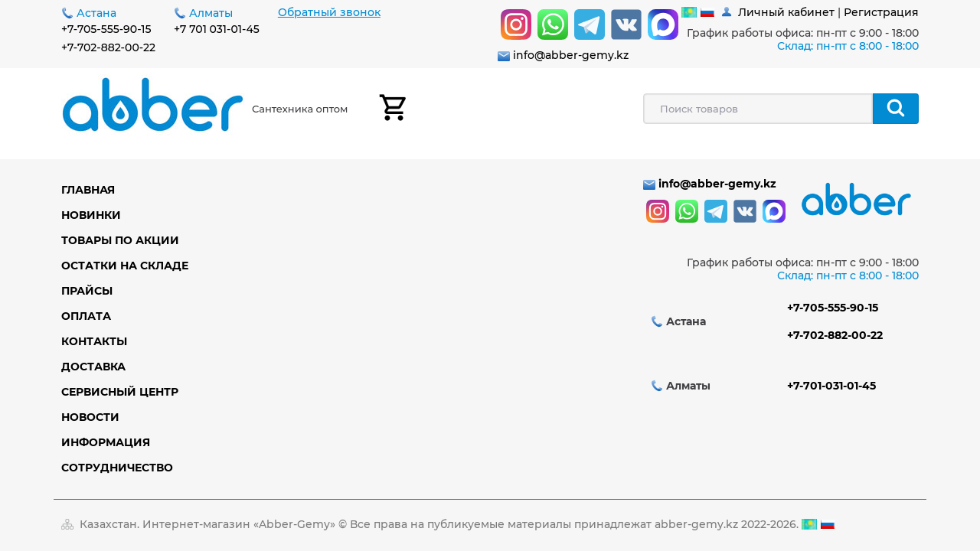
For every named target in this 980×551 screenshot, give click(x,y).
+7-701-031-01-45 (831, 386)
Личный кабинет (786, 12)
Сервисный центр (120, 392)
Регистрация (881, 12)
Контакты (94, 341)
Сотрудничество (117, 468)
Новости (90, 417)
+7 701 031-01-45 (217, 29)
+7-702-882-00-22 (108, 47)
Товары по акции (120, 240)
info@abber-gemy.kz (571, 55)
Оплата (86, 316)
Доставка (93, 367)
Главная (88, 190)
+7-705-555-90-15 (106, 29)
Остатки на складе (125, 266)
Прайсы (87, 291)
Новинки (91, 215)
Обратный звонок (329, 12)
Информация (106, 442)
